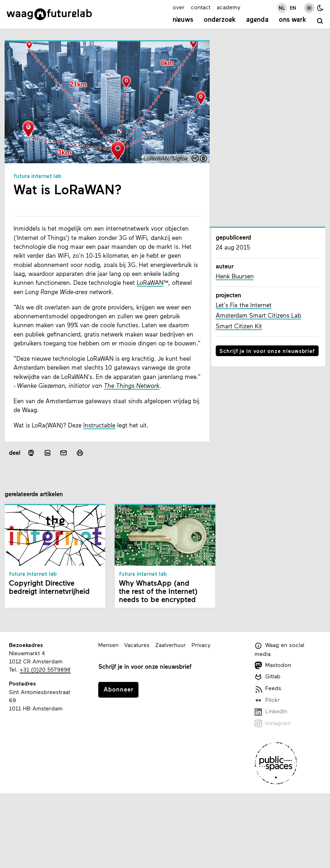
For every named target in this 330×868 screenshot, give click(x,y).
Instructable (99, 425)
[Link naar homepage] (49, 14)
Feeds (268, 689)
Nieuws (183, 20)
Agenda (257, 20)
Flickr (267, 700)
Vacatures (137, 645)
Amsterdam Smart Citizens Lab (258, 315)
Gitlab (268, 677)
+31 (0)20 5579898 (45, 669)
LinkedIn (271, 712)
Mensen (108, 645)
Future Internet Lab (38, 176)
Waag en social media (280, 649)
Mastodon (273, 665)
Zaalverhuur (171, 645)
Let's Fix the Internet (244, 305)
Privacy (201, 645)
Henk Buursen (235, 276)
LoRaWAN (150, 283)
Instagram (273, 723)
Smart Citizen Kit (239, 326)
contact (201, 7)
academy (229, 7)
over (179, 7)
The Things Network (132, 386)
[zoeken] (320, 21)
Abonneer (119, 689)
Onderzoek (220, 20)
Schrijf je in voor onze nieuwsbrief (267, 351)
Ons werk (292, 20)
